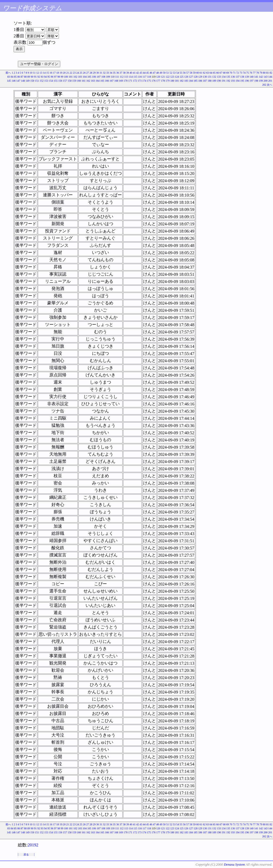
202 (264, 85)
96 (52, 77)
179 (168, 81)
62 (204, 73)
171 (130, 81)
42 (138, 73)
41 (134, 73)
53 (174, 73)
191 (224, 81)
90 (32, 77)
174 (144, 81)
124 (177, 77)
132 (214, 77)
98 (59, 77)
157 (65, 81)
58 (191, 73)
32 (104, 73)
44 (144, 73)
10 (31, 73)
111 (117, 77)
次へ (270, 85)
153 (46, 81)
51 (168, 73)
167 (112, 81)
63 (208, 73)
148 (23, 81)
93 (42, 77)
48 (158, 73)
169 (121, 81)
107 (99, 77)
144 (270, 77)
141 (256, 77)
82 (271, 73)
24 (78, 73)
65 (214, 73)
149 (28, 81)
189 (214, 81)
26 (84, 73)
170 (126, 81)
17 (54, 73)
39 (128, 73)
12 (38, 73)
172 (135, 81)
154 (51, 81)
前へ (8, 73)
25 (81, 73)
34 (111, 73)
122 (168, 77)
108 (103, 77)
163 (93, 81)
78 (258, 73)
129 (200, 77)
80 (264, 73)
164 (98, 81)
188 (210, 81)
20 (64, 73)
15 (48, 73)
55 (181, 73)
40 (131, 73)
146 (14, 81)
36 (118, 73)
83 (9, 77)
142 (261, 77)
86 (19, 77)
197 (252, 81)
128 (196, 77)
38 (124, 73)
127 (191, 77)
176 (154, 81)
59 (194, 73)
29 (94, 73)
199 (261, 81)
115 (135, 77)
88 (25, 77)
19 (61, 73)
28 (91, 73)
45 (148, 73)
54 (178, 73)
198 (256, 81)
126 (186, 77)
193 (233, 81)
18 (58, 73)
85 (15, 77)
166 (107, 81)
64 (211, 73)
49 (161, 73)
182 (182, 81)
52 (171, 73)
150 (32, 81)
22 (71, 73)
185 (196, 81)
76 (251, 73)
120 (158, 77)
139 (247, 77)
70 (231, 73)
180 (172, 81)
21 (68, 73)
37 (121, 73)
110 (113, 77)
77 (254, 73)
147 (18, 81)
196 (247, 81)
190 (219, 81)
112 (122, 77)
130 (205, 77)
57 (188, 73)
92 (39, 77)
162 (88, 81)
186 (200, 81)
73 (241, 73)
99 (62, 77)
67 (221, 73)
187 (205, 81)
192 (228, 81)
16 (51, 73)
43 (141, 73)
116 (140, 77)
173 (140, 81)
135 (228, 77)
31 (101, 73)
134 (224, 77)
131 (210, 77)
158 (70, 81)
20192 (33, 845)
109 (108, 77)
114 (131, 77)
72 (238, 73)
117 (145, 77)
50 (164, 73)
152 (42, 81)
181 (177, 81)
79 (261, 73)
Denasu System (234, 864)
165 (102, 81)
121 (163, 77)
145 (9, 81)
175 (149, 81)
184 (191, 81)
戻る (26, 855)
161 (84, 81)
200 (266, 81)
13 (41, 73)
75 (248, 73)
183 (186, 81)
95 (49, 77)
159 (74, 81)
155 (56, 81)
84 (12, 77)
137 (238, 77)
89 (29, 77)
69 (228, 73)
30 (98, 73)
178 (163, 81)
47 (154, 73)
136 (233, 77)
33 (108, 73)
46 (151, 73)
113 (126, 77)
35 (114, 73)
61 (201, 73)
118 (149, 77)
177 (158, 81)
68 (224, 73)
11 (34, 73)
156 (60, 81)
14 (44, 73)
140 (252, 77)
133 (219, 77)
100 (66, 77)
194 (238, 81)
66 (218, 73)
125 (182, 77)
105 (89, 77)
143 (266, 77)
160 (79, 81)
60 (198, 73)
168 (116, 81)
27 (88, 73)
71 (234, 73)
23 (74, 73)
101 (71, 77)
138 (242, 77)
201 (270, 81)
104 (85, 77)
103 (80, 77)
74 (244, 73)
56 (184, 73)
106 (94, 77)
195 (242, 81)
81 (268, 73)
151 (37, 81)
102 (75, 77)
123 (172, 77)
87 (22, 77)
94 (45, 77)
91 (35, 77)
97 (55, 77)
